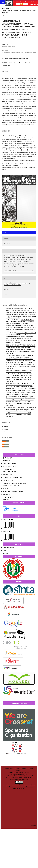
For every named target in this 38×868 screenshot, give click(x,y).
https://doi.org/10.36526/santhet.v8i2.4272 (16, 58)
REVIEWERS (6, 461)
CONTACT (6, 500)
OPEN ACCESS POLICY (9, 464)
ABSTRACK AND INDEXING (11, 486)
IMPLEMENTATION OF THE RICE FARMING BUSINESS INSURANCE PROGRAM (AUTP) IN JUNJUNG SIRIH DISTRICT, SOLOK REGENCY (21, 346)
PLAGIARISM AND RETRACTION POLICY (15, 483)
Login (5, 550)
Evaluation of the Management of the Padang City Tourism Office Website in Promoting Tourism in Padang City (21, 409)
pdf (5, 232)
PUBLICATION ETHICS (9, 472)
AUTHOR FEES (7, 494)
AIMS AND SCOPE (8, 469)
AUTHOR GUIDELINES (9, 475)
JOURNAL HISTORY (9, 497)
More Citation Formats (11, 270)
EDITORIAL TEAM (8, 458)
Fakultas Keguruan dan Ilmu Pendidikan (19, 772)
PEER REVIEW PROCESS (10, 480)
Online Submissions (9, 548)
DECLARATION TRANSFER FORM (13, 478)
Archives (9, 8)
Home (3, 8)
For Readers (5, 426)
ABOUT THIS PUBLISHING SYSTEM (13, 491)
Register (5, 553)
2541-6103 (11, 519)
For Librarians (5, 432)
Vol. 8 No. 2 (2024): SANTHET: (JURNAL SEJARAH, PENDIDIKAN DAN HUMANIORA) (19, 11)
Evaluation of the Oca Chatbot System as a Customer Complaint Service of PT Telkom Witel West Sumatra (20, 398)
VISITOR (5, 489)
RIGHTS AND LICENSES (10, 466)
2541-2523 (11, 531)
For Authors (5, 429)
